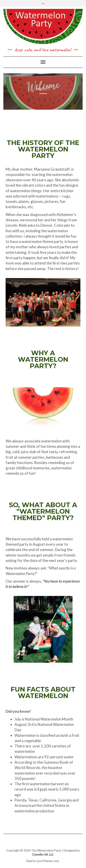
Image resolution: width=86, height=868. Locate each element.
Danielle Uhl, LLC (43, 854)
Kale (29, 861)
